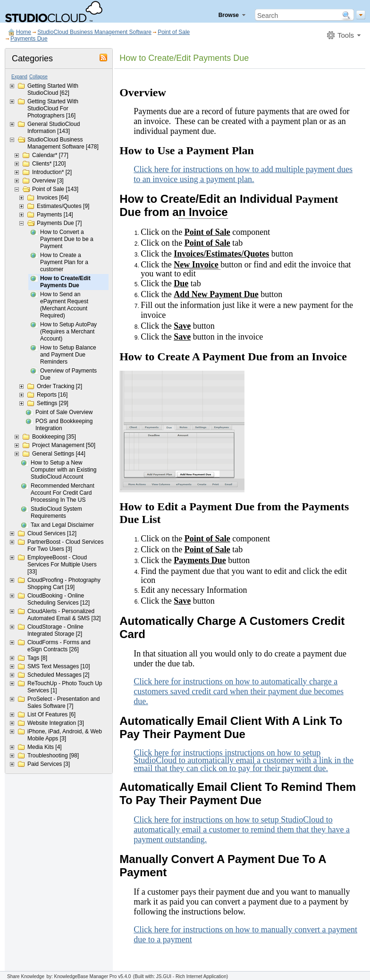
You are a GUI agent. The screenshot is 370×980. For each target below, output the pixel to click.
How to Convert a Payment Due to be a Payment (67, 239)
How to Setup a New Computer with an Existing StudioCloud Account (63, 470)
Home (24, 32)
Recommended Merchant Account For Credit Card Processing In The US (63, 493)
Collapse (38, 77)
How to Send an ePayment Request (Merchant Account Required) (64, 305)
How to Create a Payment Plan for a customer (64, 262)
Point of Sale (174, 32)
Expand (19, 77)
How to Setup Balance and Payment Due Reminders (68, 355)
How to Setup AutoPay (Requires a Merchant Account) (68, 332)
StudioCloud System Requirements (56, 512)
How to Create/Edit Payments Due (65, 282)
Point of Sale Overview (64, 412)
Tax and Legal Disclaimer (62, 525)
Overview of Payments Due (68, 374)
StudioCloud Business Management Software (94, 32)
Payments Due (29, 39)
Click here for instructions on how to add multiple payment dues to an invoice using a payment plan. (243, 174)
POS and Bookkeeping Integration (64, 425)
